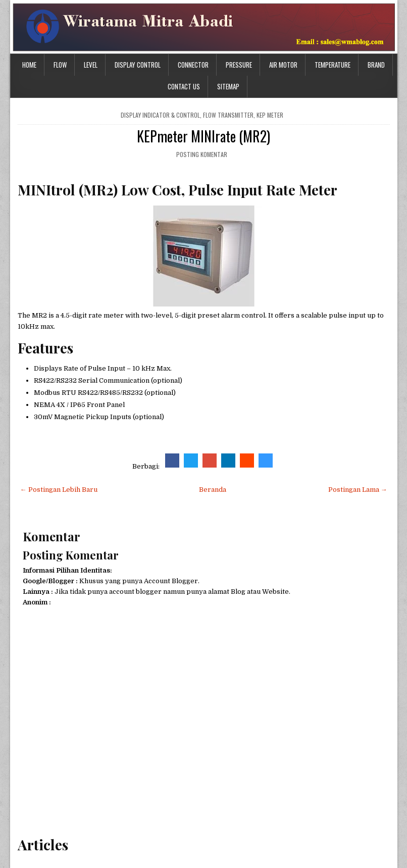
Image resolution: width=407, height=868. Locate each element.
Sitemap (228, 86)
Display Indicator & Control (160, 115)
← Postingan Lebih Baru (59, 490)
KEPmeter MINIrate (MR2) (204, 136)
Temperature (333, 65)
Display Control (138, 65)
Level (91, 65)
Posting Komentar (202, 154)
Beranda (213, 490)
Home (29, 65)
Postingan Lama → (358, 490)
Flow (60, 65)
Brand (376, 65)
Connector (193, 65)
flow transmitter (228, 115)
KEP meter (270, 115)
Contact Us (184, 86)
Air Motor (283, 65)
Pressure (239, 65)
